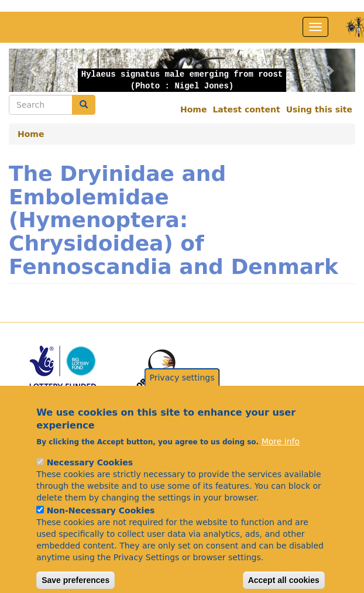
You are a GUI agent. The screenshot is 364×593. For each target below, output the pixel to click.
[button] (35, 70)
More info (281, 458)
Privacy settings (182, 395)
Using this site (319, 109)
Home (193, 109)
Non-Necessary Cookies (101, 527)
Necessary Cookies (90, 479)
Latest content (246, 109)
